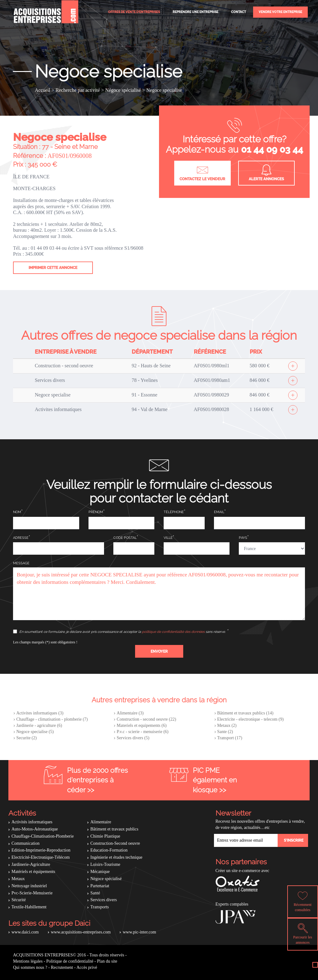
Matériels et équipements (33, 872)
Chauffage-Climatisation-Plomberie (43, 836)
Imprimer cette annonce (53, 268)
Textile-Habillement (29, 907)
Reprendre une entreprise (195, 12)
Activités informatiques (32, 822)
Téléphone (174, 512)
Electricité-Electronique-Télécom (41, 857)
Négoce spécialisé (106, 879)
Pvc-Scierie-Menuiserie (32, 893)
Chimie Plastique (105, 836)
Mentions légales (28, 961)
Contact (238, 12)
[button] (159, 651)
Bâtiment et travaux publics (114, 829)
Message (21, 563)
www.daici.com (25, 932)
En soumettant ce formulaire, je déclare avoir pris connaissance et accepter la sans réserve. (120, 632)
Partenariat (100, 886)
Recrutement (62, 967)
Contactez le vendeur (202, 173)
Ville (168, 538)
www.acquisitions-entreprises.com (81, 932)
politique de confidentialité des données (173, 632)
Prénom (96, 512)
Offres (134, 12)
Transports (100, 907)
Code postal (125, 538)
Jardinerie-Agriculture (31, 864)
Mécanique (100, 872)
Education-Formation (109, 850)
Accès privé (87, 967)
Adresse (21, 538)
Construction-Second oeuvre (115, 843)
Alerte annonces (266, 173)
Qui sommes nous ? (30, 967)
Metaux (18, 879)
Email (219, 512)
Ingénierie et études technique (116, 857)
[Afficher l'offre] (293, 366)
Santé (95, 893)
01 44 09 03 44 (272, 149)
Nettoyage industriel (29, 886)
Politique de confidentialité (70, 961)
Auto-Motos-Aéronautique (35, 829)
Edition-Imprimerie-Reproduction (41, 850)
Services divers (104, 900)
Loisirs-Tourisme (105, 864)
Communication (25, 843)
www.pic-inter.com (139, 932)
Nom (17, 512)
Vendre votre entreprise (280, 12)
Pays (243, 538)
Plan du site (107, 961)
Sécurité (19, 900)
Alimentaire (101, 822)
